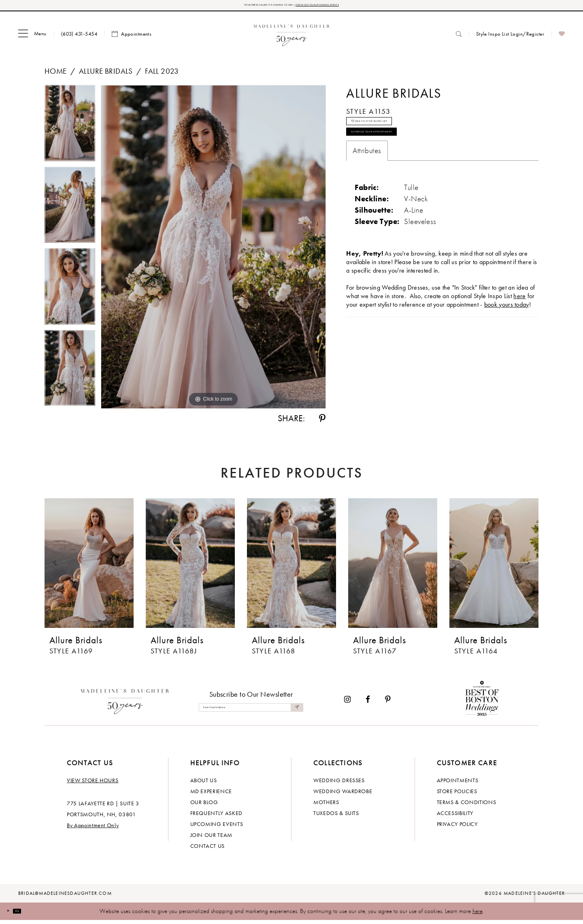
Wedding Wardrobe (343, 795)
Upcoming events (217, 828)
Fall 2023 (162, 75)
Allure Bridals (106, 75)
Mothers (326, 806)
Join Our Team (211, 839)
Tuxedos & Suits (336, 817)
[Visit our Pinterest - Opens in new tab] (388, 703)
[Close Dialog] (12, 915)
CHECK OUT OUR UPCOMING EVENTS (348, 7)
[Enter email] (251, 711)
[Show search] (459, 37)
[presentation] (89, 567)
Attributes (367, 178)
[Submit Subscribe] (295, 711)
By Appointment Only (93, 829)
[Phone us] (79, 37)
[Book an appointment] (132, 38)
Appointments (458, 784)
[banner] (292, 37)
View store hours (93, 784)
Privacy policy (457, 828)
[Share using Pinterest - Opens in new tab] (322, 423)
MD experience (211, 795)
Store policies (457, 795)
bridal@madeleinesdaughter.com (65, 897)
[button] (32, 38)
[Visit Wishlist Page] (562, 38)
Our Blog (204, 806)
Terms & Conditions (467, 806)
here (478, 915)
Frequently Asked (216, 817)
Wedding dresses (339, 784)
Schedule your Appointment (403, 155)
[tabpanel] (70, 130)
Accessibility (455, 817)
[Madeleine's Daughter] (125, 703)
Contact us (208, 850)
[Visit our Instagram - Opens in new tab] (347, 703)
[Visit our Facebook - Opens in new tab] (368, 703)
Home (56, 75)
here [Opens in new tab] (519, 323)
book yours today (507, 332)
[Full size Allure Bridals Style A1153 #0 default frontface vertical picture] (213, 251)
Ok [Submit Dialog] (30, 915)
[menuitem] (32, 38)
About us (204, 784)
